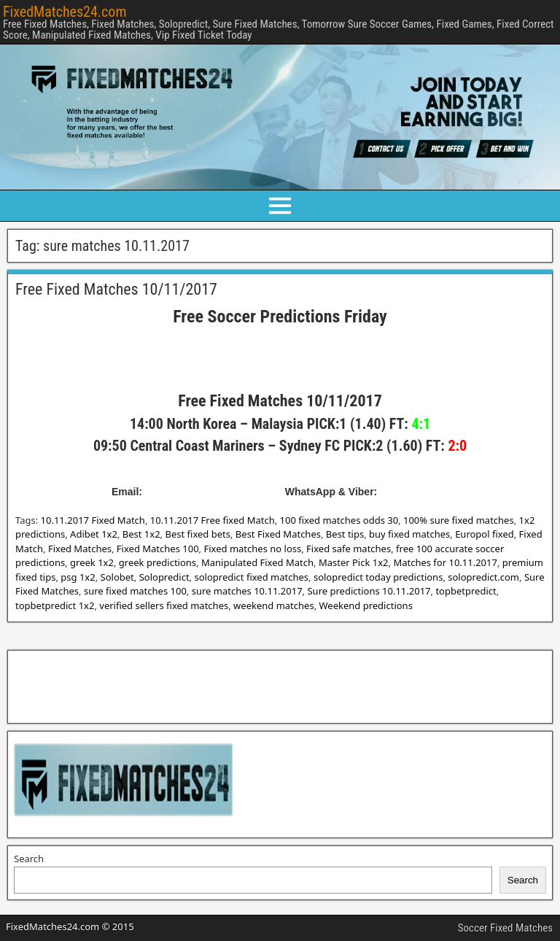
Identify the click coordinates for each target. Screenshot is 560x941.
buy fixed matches (409, 534)
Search (29, 859)
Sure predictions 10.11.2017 (369, 591)
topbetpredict (466, 591)
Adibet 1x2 (94, 534)
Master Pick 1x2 (354, 562)
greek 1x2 (92, 562)
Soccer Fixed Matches (505, 928)
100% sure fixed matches (459, 520)
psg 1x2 (78, 577)
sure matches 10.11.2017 (247, 591)
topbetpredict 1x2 (55, 605)
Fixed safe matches (349, 549)
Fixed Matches (80, 549)
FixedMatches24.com (65, 12)
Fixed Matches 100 (158, 549)
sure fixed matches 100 (135, 591)
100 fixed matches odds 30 (339, 520)
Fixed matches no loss (252, 549)
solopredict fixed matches (251, 577)
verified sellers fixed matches (164, 605)
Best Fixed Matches (278, 534)
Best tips (345, 534)
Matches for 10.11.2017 (445, 562)
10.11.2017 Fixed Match (93, 520)
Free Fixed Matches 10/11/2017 (116, 289)
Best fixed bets (197, 534)
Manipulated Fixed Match (257, 562)
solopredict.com (483, 577)
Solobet (117, 577)
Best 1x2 (141, 534)
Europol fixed (485, 534)
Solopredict (164, 577)
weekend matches (274, 605)
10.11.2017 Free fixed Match (213, 520)
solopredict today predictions (378, 577)
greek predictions (157, 562)
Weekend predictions (366, 605)
